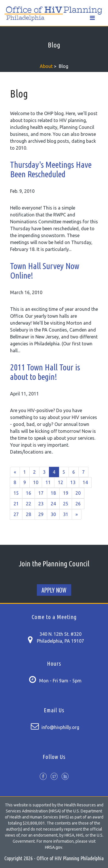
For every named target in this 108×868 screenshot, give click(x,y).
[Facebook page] (43, 777)
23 (41, 504)
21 (16, 504)
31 (66, 514)
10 (36, 482)
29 (41, 514)
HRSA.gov (54, 847)
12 (60, 482)
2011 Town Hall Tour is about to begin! (45, 372)
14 (85, 482)
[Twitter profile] (54, 777)
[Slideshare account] (65, 777)
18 (53, 493)
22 (29, 504)
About (46, 66)
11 (48, 482)
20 (78, 493)
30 (53, 514)
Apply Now (54, 590)
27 (16, 514)
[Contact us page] (30, 639)
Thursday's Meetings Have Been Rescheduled (51, 169)
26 (78, 504)
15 (16, 493)
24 (53, 504)
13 (73, 482)
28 (29, 514)
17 (41, 493)
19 (66, 493)
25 (66, 504)
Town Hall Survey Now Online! (45, 271)
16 (29, 493)
